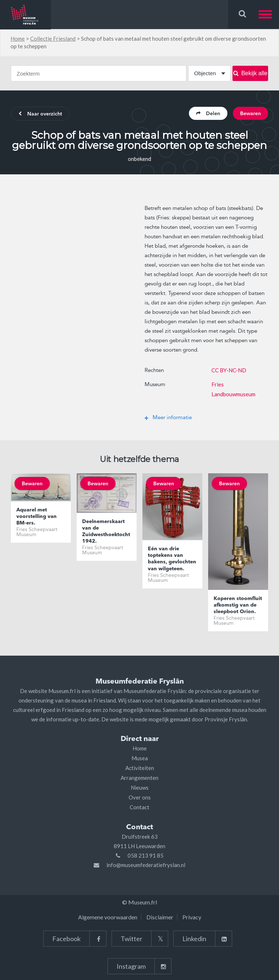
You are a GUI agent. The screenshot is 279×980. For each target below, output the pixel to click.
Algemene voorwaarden (108, 917)
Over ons (140, 797)
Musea (140, 758)
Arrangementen (139, 778)
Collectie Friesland (53, 39)
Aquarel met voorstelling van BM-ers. (37, 517)
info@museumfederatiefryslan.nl (146, 865)
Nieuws (140, 787)
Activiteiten (140, 768)
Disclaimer (160, 917)
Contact (139, 807)
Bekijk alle (250, 73)
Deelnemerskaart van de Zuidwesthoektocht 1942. (106, 532)
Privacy (192, 917)
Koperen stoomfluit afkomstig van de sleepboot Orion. (238, 605)
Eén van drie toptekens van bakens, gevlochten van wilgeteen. (172, 559)
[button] (269, 14)
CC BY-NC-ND (229, 370)
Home (18, 39)
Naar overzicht (40, 114)
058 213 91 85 (145, 855)
